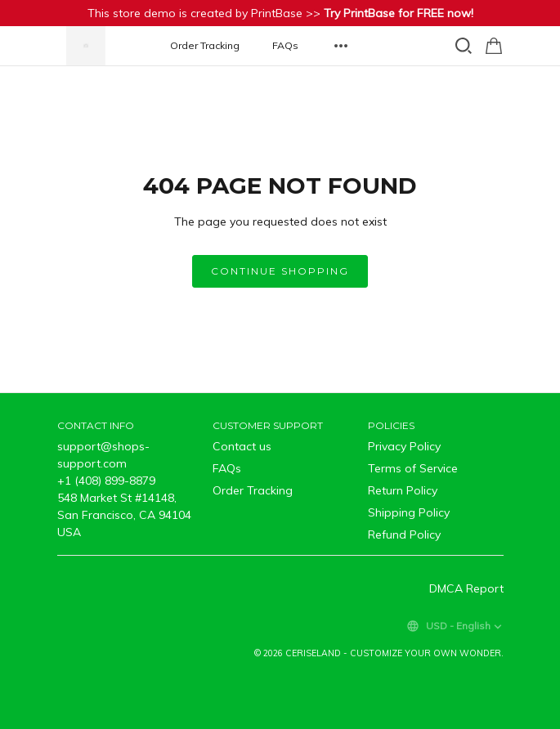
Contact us (242, 446)
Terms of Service (413, 468)
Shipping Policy (409, 512)
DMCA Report (466, 588)
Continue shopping (280, 271)
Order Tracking (205, 45)
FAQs (285, 45)
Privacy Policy (404, 446)
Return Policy (403, 490)
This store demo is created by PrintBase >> (280, 13)
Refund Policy (404, 534)
